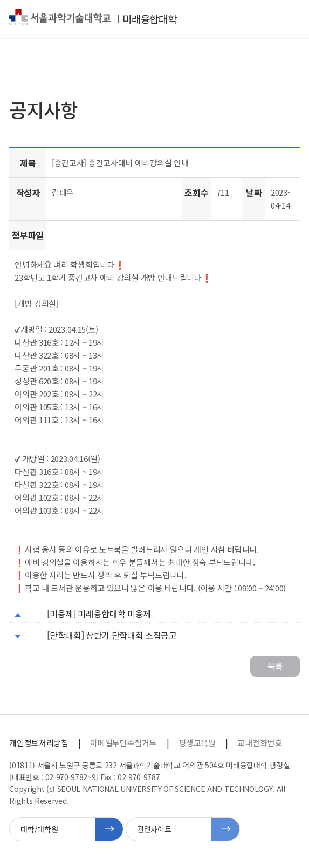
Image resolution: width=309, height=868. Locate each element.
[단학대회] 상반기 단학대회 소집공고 (112, 635)
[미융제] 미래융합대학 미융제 (99, 614)
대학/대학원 (39, 829)
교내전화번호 (259, 743)
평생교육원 (197, 743)
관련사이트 (154, 829)
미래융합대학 (149, 19)
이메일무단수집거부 (123, 743)
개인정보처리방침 (39, 743)
